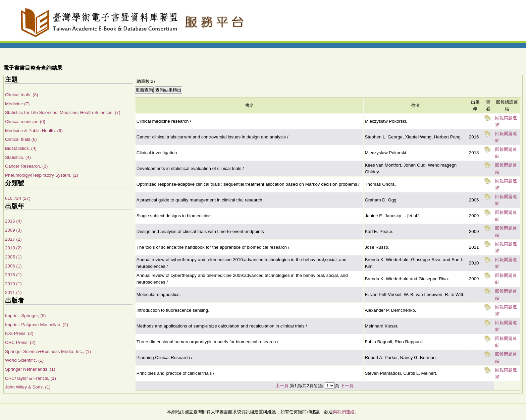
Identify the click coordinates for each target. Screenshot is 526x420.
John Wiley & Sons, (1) (28, 387)
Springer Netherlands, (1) (30, 369)
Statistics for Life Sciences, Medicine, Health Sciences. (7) (63, 112)
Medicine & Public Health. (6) (34, 131)
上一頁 (282, 386)
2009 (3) (13, 230)
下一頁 (347, 386)
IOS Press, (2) (19, 333)
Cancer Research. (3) (26, 166)
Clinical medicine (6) (25, 122)
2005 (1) (13, 257)
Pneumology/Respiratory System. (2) (42, 175)
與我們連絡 (344, 412)
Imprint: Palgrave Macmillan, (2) (37, 325)
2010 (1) (13, 284)
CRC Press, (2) (20, 342)
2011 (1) (13, 292)
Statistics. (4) (18, 157)
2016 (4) (13, 221)
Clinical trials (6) (21, 139)
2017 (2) (13, 239)
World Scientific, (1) (24, 360)
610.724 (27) (18, 198)
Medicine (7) (17, 104)
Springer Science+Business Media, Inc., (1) (48, 351)
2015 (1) (13, 275)
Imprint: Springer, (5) (25, 316)
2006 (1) (13, 266)
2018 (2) (13, 248)
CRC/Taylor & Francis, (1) (31, 378)
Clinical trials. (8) (22, 95)
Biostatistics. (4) (21, 148)
